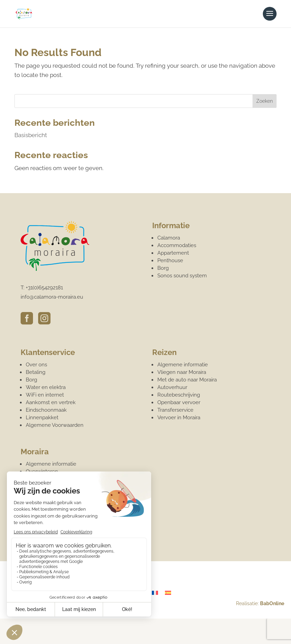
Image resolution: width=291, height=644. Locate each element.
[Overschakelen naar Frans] (155, 593)
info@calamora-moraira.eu (52, 297)
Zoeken (265, 101)
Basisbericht (31, 135)
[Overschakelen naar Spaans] (168, 593)
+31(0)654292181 (44, 288)
